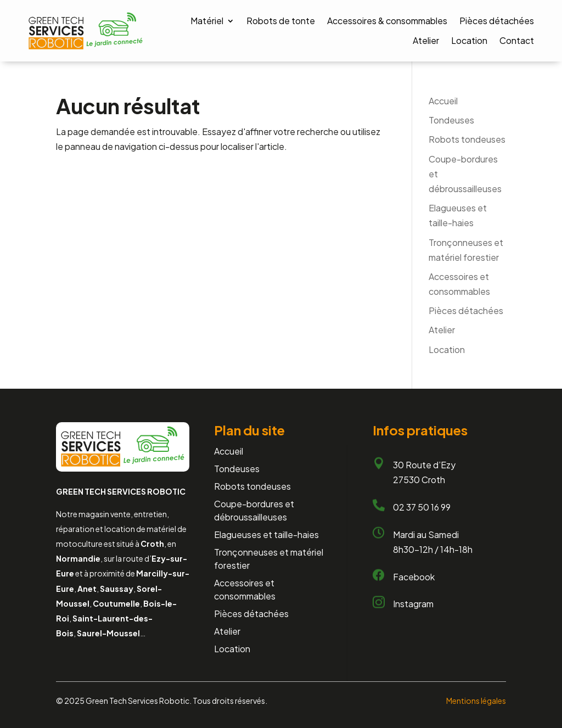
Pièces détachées (497, 21)
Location (469, 40)
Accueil (443, 101)
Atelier (426, 40)
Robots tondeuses (467, 139)
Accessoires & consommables (387, 21)
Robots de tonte (281, 21)
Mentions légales (476, 701)
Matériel (207, 21)
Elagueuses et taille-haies (266, 534)
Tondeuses (451, 120)
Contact (517, 40)
